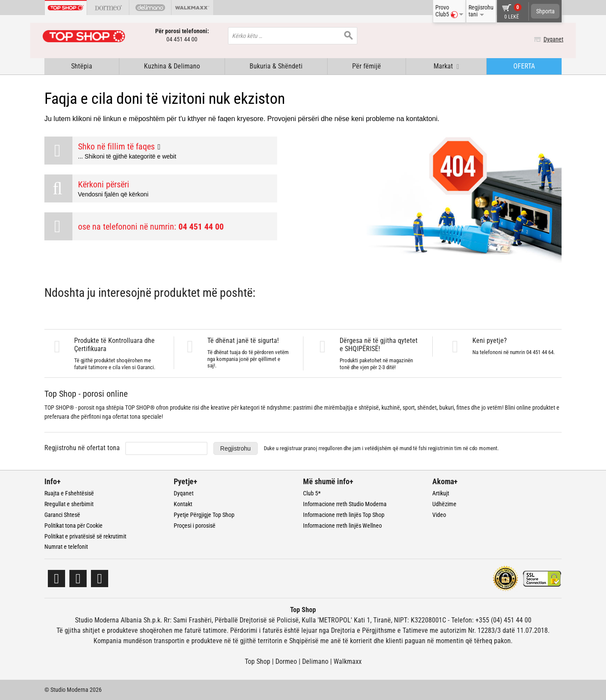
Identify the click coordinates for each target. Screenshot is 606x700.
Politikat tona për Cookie (73, 526)
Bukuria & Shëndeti (276, 66)
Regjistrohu (236, 448)
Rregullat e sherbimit (69, 504)
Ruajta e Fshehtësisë (69, 493)
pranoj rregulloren (323, 448)
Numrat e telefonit (66, 547)
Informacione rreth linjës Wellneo (342, 526)
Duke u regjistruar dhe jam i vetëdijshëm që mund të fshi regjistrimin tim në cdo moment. (381, 448)
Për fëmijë (367, 66)
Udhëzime (444, 504)
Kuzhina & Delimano (172, 66)
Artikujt (441, 493)
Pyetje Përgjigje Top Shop (204, 515)
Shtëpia (82, 66)
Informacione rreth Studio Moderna (345, 504)
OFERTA (524, 66)
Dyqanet (552, 39)
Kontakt (183, 504)
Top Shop (258, 661)
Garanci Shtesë (62, 515)
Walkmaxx (348, 661)
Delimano (315, 661)
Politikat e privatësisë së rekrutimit (85, 536)
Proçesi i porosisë (195, 526)
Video (439, 515)
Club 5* (312, 493)
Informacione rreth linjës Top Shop (344, 515)
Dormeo (286, 661)
